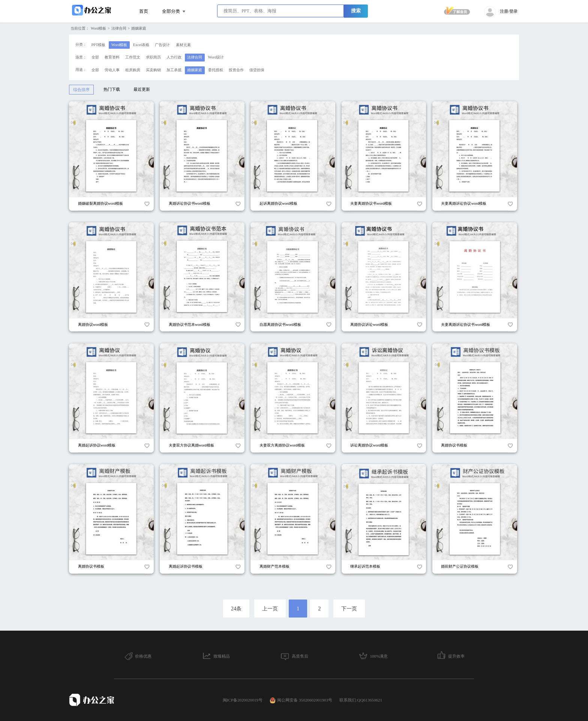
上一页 (270, 609)
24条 (236, 609)
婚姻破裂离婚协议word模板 (101, 203)
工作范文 (133, 57)
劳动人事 (112, 70)
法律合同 (119, 28)
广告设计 (162, 45)
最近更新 (142, 89)
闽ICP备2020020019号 (243, 700)
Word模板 (98, 28)
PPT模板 (99, 45)
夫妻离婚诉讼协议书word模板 (466, 325)
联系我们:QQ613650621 (361, 700)
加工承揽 (174, 70)
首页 (144, 11)
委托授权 (216, 70)
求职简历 (153, 57)
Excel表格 (141, 45)
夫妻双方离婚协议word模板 (282, 445)
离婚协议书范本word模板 (190, 325)
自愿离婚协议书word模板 (280, 325)
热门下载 (112, 89)
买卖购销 (153, 70)
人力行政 (174, 57)
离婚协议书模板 (454, 445)
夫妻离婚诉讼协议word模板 (464, 203)
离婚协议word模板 (93, 325)
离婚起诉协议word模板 (97, 445)
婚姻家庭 (139, 28)
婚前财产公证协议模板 (460, 566)
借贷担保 (257, 70)
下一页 (349, 609)
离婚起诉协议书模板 (186, 566)
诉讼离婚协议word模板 (369, 445)
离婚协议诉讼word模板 (369, 325)
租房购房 (133, 70)
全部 (95, 57)
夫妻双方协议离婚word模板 (191, 445)
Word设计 (216, 57)
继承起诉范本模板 (365, 566)
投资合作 (236, 70)
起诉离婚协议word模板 (278, 203)
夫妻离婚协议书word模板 (371, 203)
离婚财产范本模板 (274, 566)
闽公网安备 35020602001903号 (301, 700)
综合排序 (81, 90)
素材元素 (183, 45)
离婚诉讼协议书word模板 (190, 203)
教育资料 (112, 57)
